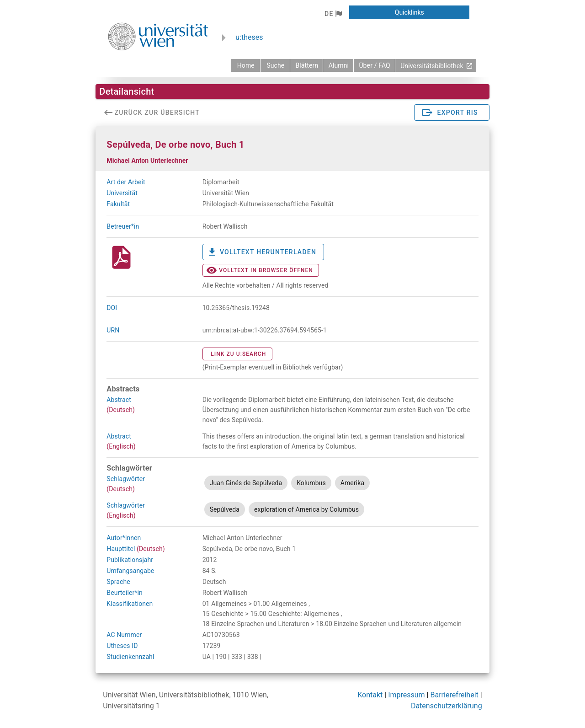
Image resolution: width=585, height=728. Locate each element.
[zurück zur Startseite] (245, 65)
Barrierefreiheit (454, 695)
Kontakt (370, 695)
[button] (333, 14)
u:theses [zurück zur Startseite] (249, 37)
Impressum (407, 695)
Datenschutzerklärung (447, 706)
